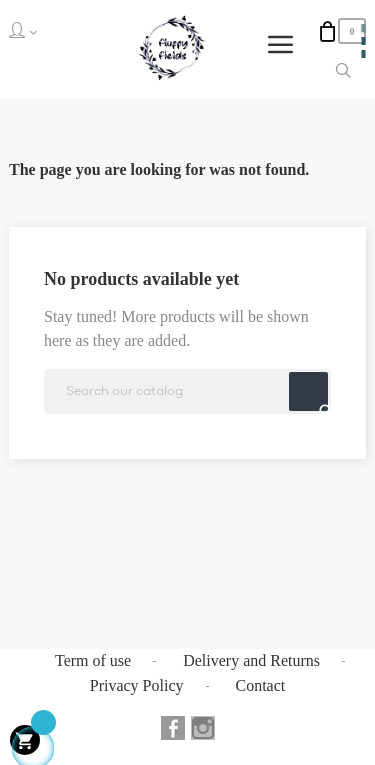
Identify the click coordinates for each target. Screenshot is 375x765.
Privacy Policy (137, 685)
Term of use (93, 660)
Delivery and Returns (251, 660)
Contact (261, 685)
